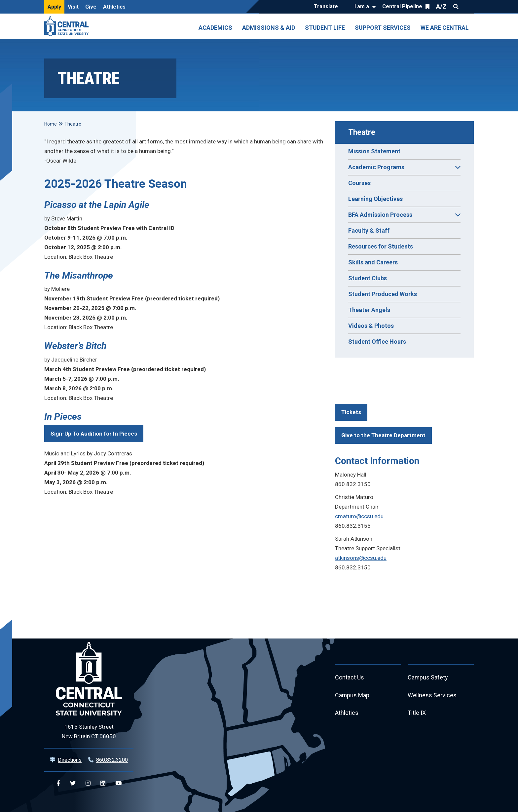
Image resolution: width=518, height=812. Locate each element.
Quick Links (468, 7)
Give (91, 7)
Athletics (114, 7)
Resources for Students (381, 246)
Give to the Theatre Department (383, 435)
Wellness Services (432, 696)
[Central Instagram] (88, 783)
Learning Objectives (375, 199)
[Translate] (328, 7)
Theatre (362, 132)
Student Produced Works (383, 294)
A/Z (441, 6)
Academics (215, 28)
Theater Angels (369, 310)
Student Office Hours (377, 342)
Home (51, 124)
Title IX (417, 713)
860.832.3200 (112, 760)
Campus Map (352, 696)
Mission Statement (374, 151)
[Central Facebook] (58, 783)
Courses (359, 183)
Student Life (325, 28)
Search (456, 7)
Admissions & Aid (269, 28)
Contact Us (350, 678)
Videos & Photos (371, 326)
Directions (70, 760)
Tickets (351, 412)
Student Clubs (368, 278)
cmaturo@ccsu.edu (359, 516)
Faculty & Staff (369, 231)
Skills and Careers (373, 262)
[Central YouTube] (118, 783)
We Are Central (445, 28)
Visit (73, 7)
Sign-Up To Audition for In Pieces (94, 434)
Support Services (383, 28)
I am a (362, 6)
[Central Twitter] (73, 783)
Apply (54, 7)
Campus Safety (428, 678)
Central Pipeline (402, 6)
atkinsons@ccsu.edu (361, 558)
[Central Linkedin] (103, 783)
